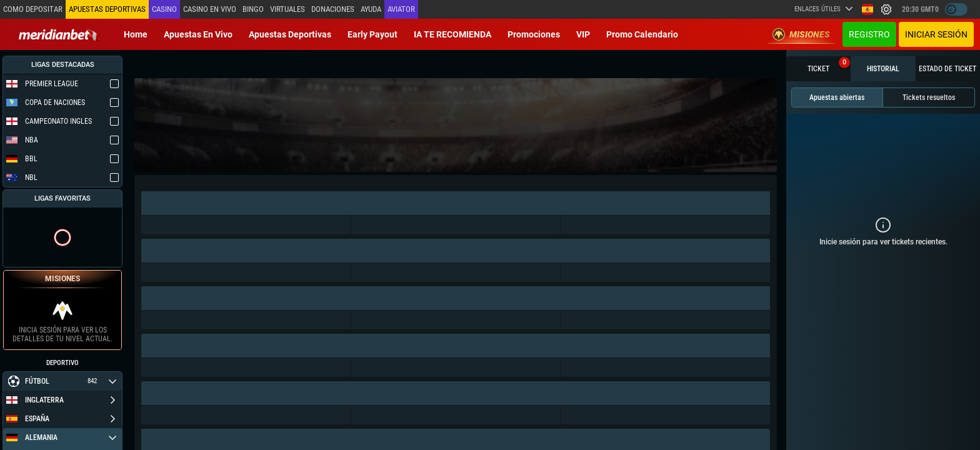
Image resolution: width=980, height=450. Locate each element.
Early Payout (372, 34)
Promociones (534, 34)
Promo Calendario (642, 34)
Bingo (252, 9)
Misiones (801, 34)
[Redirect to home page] (59, 34)
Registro (869, 34)
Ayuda (370, 9)
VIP (583, 34)
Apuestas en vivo (198, 34)
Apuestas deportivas (290, 34)
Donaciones (332, 9)
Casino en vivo (208, 9)
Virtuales (286, 9)
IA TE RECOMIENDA (452, 34)
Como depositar (32, 9)
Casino (163, 9)
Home (136, 34)
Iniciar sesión (936, 34)
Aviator (400, 9)
